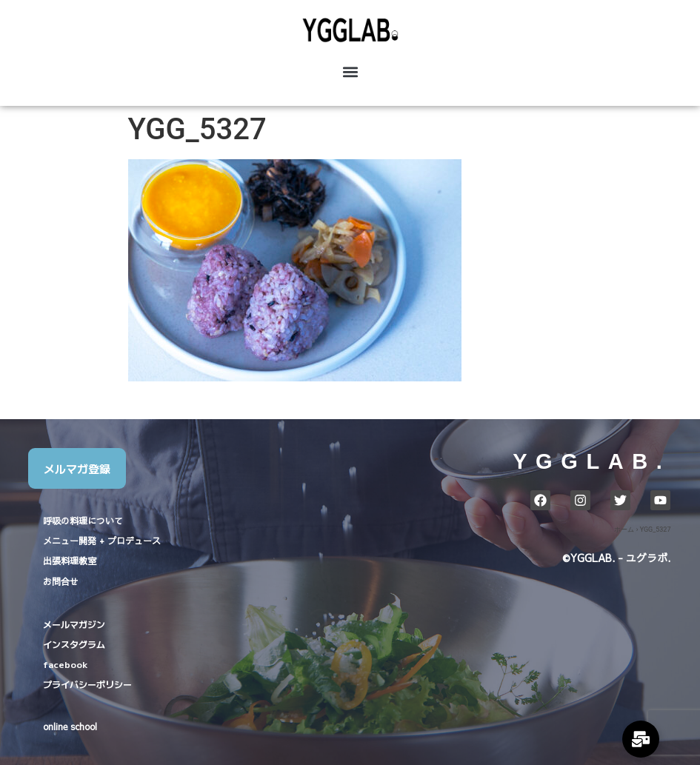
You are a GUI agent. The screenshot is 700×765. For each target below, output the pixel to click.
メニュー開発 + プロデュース (102, 541)
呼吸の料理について (83, 521)
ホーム (624, 530)
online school (70, 726)
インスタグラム (74, 644)
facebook (65, 664)
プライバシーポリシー (87, 684)
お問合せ (61, 581)
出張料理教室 (70, 561)
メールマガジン (74, 624)
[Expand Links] (641, 739)
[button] (350, 71)
